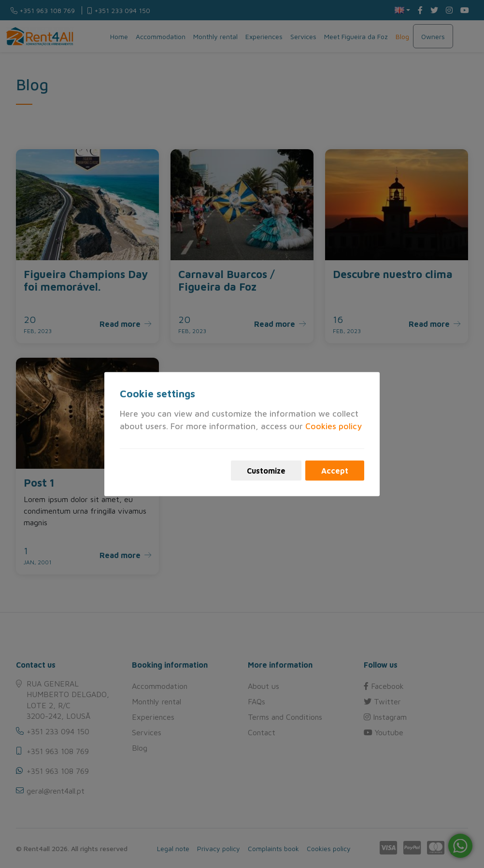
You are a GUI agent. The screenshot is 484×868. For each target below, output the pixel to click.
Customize (266, 470)
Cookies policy (334, 426)
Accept (335, 470)
